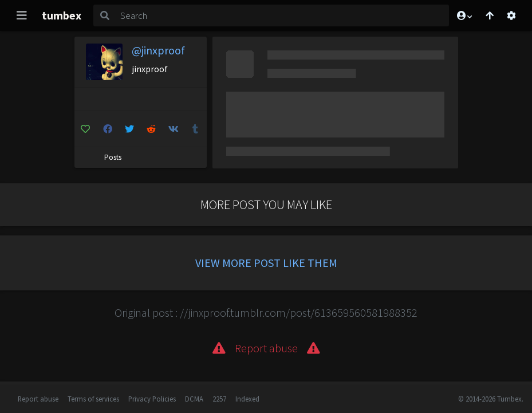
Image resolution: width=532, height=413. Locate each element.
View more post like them (266, 263)
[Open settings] (511, 15)
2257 (219, 399)
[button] (464, 15)
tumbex (62, 15)
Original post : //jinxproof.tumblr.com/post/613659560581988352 (266, 312)
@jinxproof (158, 50)
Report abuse (38, 399)
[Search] (282, 15)
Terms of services (93, 399)
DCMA (194, 399)
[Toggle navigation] (22, 15)
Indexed (247, 399)
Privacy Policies (152, 399)
